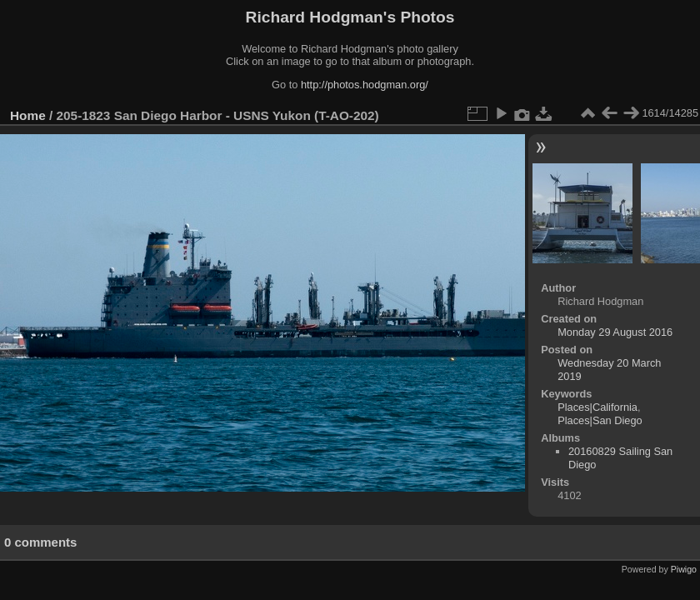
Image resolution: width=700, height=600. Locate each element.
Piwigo (684, 569)
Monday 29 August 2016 (615, 332)
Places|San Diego (600, 420)
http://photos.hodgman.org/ (365, 85)
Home (28, 115)
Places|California (597, 407)
